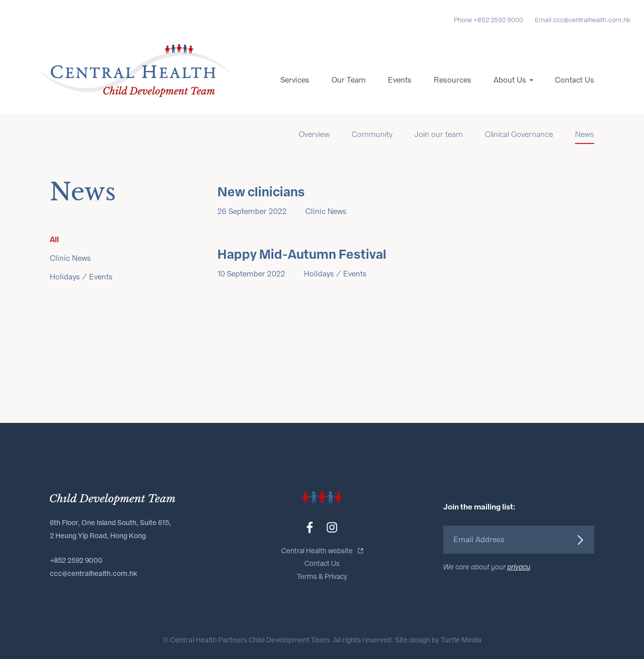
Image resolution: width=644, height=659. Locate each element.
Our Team (349, 80)
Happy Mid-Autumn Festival (302, 255)
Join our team (439, 134)
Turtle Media (461, 640)
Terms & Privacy (322, 577)
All (54, 239)
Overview (314, 134)
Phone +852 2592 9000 (489, 20)
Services (295, 80)
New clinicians (261, 192)
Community (372, 134)
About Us (510, 80)
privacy (519, 567)
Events (400, 80)
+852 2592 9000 (76, 561)
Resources (453, 80)
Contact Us (575, 80)
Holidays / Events (81, 277)
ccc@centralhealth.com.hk (94, 574)
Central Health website (317, 551)
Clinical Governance (519, 134)
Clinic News (70, 258)
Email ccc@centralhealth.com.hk (583, 20)
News (585, 134)
